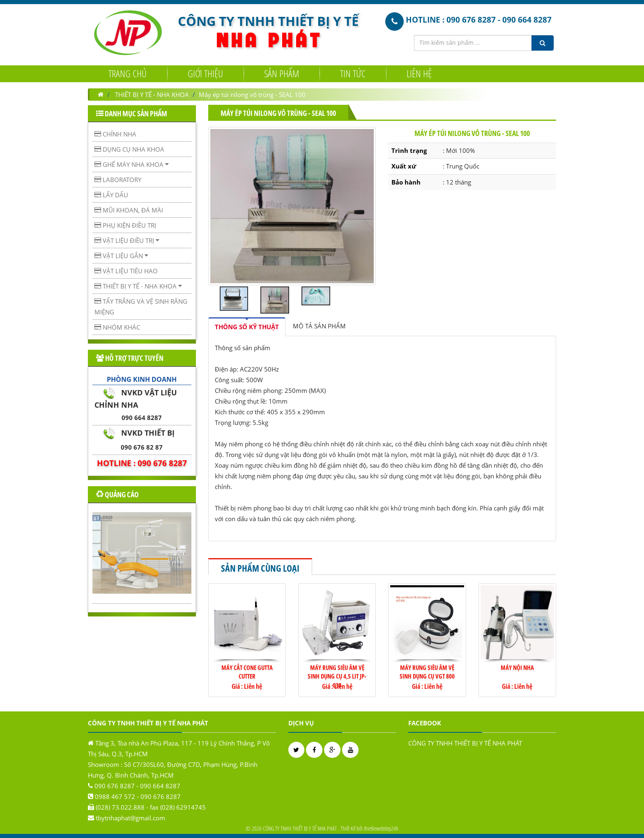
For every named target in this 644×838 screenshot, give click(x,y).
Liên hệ (419, 73)
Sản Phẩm (282, 73)
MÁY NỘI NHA (517, 667)
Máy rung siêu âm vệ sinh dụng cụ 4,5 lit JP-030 (337, 676)
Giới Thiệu (205, 73)
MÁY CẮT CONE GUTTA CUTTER (247, 672)
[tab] (247, 327)
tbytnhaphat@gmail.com (130, 818)
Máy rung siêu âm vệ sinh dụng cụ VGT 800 (427, 672)
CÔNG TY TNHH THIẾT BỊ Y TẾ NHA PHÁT (465, 743)
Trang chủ (128, 73)
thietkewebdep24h (381, 828)
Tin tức (353, 73)
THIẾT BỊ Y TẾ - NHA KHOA (152, 95)
